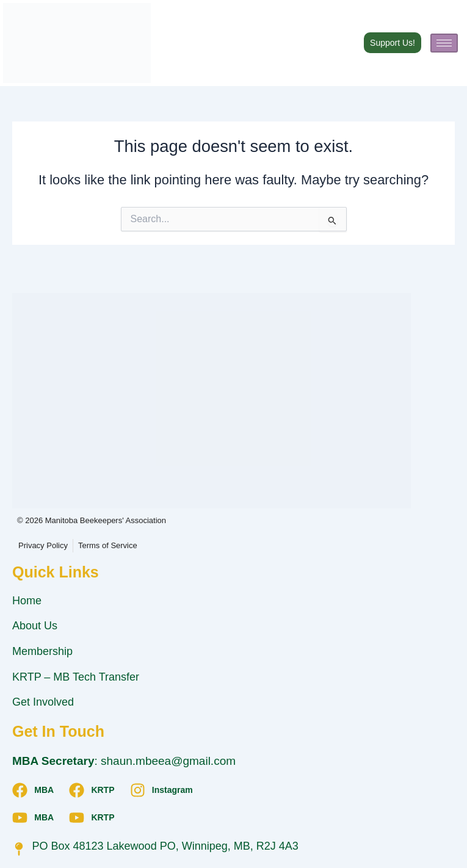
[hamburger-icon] (444, 43)
